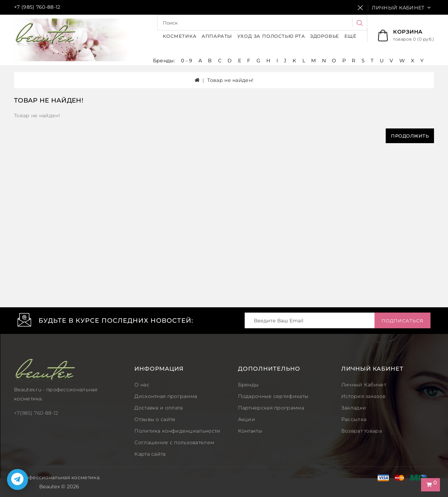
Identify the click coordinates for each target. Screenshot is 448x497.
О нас (142, 385)
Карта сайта (150, 454)
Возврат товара (362, 431)
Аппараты (217, 36)
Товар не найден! (230, 80)
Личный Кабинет (364, 385)
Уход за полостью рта (271, 36)
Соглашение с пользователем (174, 442)
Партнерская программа (271, 408)
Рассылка (354, 419)
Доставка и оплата (159, 408)
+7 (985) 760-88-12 (37, 7)
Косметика (180, 36)
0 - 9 (187, 61)
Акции (247, 419)
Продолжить (410, 136)
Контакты (250, 431)
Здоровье (325, 36)
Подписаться (402, 321)
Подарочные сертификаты (273, 396)
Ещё (351, 36)
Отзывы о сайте (155, 419)
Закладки (354, 408)
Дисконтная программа (166, 396)
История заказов (363, 396)
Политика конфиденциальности (177, 431)
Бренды (248, 385)
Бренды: (165, 61)
